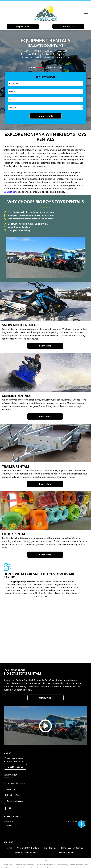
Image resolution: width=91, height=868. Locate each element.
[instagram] (10, 809)
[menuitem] (9, 848)
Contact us (9, 192)
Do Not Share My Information (25, 865)
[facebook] (6, 809)
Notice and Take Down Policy (59, 865)
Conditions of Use (42, 865)
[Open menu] (86, 14)
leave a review (25, 593)
